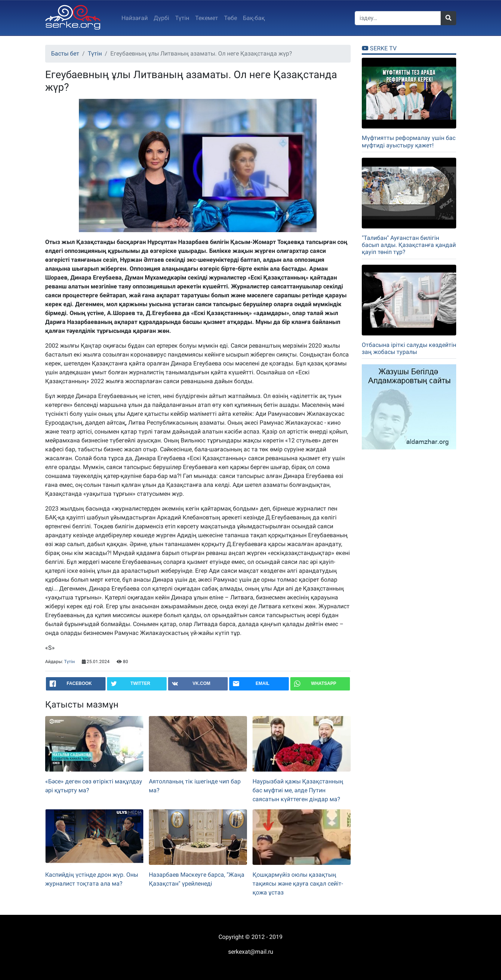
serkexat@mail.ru (251, 952)
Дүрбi (161, 18)
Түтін (182, 18)
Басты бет (65, 53)
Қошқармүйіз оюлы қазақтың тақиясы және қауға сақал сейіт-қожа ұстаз (298, 884)
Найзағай (135, 18)
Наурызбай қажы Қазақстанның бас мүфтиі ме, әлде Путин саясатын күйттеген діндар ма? (298, 790)
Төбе (231, 18)
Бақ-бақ (254, 18)
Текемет (207, 18)
